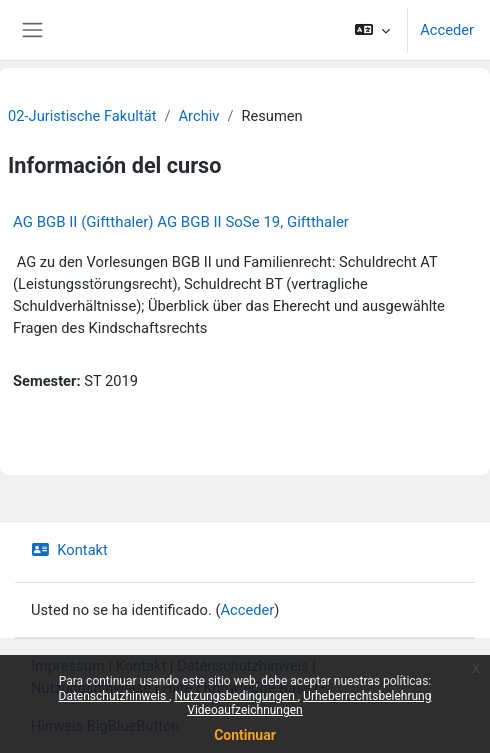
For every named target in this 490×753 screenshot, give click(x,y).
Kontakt (69, 550)
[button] (372, 30)
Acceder (447, 30)
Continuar (245, 735)
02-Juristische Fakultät (82, 116)
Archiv (199, 116)
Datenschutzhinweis (114, 696)
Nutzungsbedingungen (235, 696)
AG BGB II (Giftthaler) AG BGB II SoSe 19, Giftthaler (181, 222)
